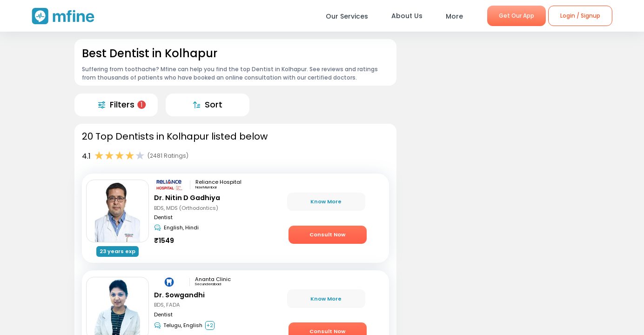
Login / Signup (580, 16)
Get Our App (517, 16)
